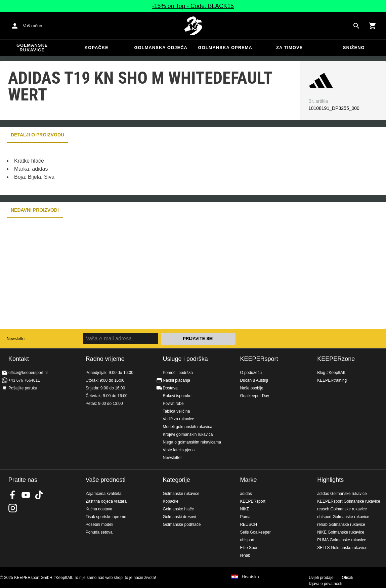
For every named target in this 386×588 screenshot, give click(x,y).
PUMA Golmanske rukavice (342, 540)
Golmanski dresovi (180, 517)
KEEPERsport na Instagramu (13, 508)
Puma (245, 517)
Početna (193, 26)
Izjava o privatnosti (325, 584)
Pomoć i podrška (178, 373)
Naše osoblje (251, 388)
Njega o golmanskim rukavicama (192, 442)
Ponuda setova (99, 532)
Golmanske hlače (179, 509)
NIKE (245, 509)
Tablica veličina (177, 411)
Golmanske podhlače (182, 524)
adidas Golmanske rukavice (342, 494)
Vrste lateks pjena (179, 450)
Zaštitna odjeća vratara (106, 501)
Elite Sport (249, 548)
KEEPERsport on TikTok (39, 495)
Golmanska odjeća (161, 48)
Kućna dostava (99, 509)
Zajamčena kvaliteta (104, 494)
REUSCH (248, 524)
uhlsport (247, 540)
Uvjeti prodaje (321, 578)
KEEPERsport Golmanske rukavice (349, 501)
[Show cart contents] (373, 26)
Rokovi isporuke (177, 396)
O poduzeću (251, 373)
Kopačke (97, 48)
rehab (245, 555)
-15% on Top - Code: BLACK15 (193, 6)
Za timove (289, 48)
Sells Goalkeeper (255, 532)
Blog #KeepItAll (331, 373)
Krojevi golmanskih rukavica (188, 434)
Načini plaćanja (177, 380)
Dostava (170, 388)
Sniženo (354, 48)
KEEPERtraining (332, 380)
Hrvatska (250, 577)
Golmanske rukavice (32, 48)
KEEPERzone (336, 359)
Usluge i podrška (185, 359)
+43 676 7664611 (24, 380)
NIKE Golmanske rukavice (341, 532)
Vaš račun (33, 26)
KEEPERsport (259, 359)
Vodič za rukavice (179, 419)
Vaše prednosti (106, 480)
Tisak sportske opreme (106, 517)
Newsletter (16, 339)
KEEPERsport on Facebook (13, 495)
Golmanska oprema (225, 48)
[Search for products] (356, 26)
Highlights (330, 480)
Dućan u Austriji (254, 380)
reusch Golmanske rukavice (342, 509)
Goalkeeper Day (254, 396)
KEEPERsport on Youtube (26, 495)
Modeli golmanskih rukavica (188, 427)
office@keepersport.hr (28, 373)
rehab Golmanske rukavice (341, 524)
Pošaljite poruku (23, 388)
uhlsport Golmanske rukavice (343, 517)
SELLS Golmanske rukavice (342, 548)
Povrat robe (173, 404)
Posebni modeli (99, 524)
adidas (246, 494)
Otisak (348, 578)
